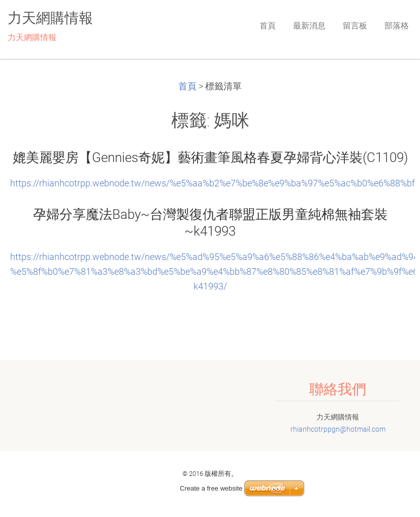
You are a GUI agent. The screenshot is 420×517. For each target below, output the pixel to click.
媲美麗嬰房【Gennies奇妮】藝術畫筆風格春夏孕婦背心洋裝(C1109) (210, 157)
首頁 (187, 86)
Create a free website (211, 488)
